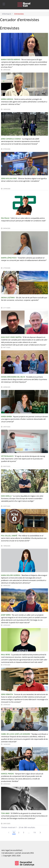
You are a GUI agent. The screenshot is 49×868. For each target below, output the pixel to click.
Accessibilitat (16, 850)
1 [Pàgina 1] (14, 832)
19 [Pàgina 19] (35, 832)
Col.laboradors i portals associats (16, 853)
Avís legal (6, 850)
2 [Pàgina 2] (19, 832)
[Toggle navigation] (4, 4)
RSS (32, 853)
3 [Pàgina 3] (24, 832)
